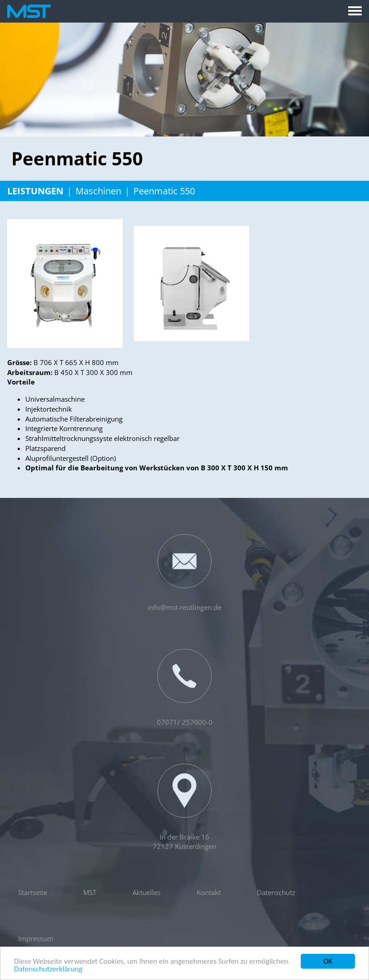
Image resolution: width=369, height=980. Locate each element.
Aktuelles (147, 892)
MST (90, 892)
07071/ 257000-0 (185, 688)
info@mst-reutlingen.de (184, 573)
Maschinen (98, 191)
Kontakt (209, 892)
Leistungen (35, 191)
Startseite (33, 892)
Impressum (36, 938)
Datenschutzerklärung (48, 970)
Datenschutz (276, 892)
